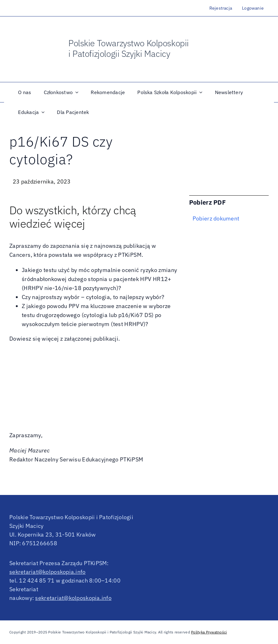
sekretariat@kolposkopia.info (48, 572)
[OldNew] (33, 38)
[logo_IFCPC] (240, 45)
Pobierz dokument (216, 218)
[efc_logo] (261, 45)
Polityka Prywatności (209, 632)
